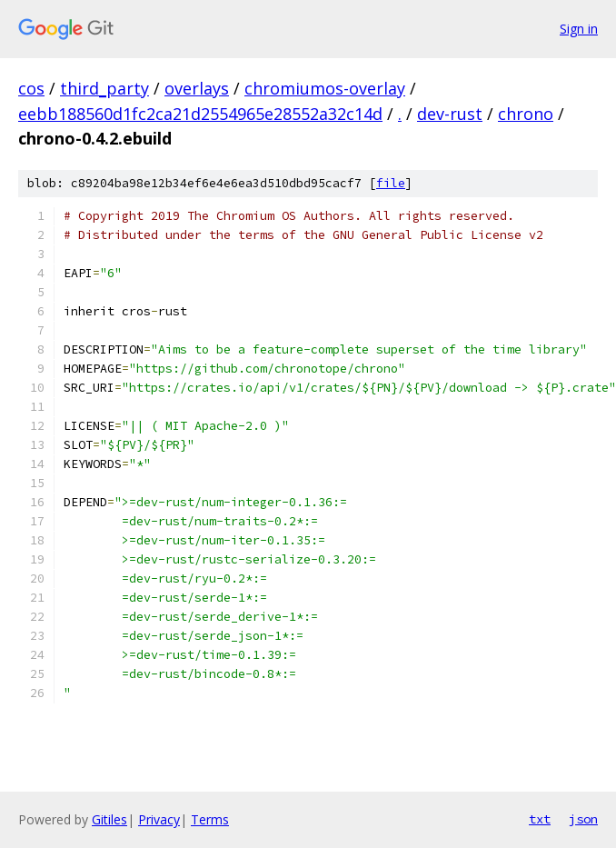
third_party (104, 88)
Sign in (579, 29)
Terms (210, 819)
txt (540, 819)
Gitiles (109, 819)
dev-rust (450, 114)
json (583, 819)
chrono (526, 114)
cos (31, 88)
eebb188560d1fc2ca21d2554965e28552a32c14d (200, 114)
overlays (197, 88)
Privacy (159, 819)
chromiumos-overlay (325, 88)
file (391, 183)
